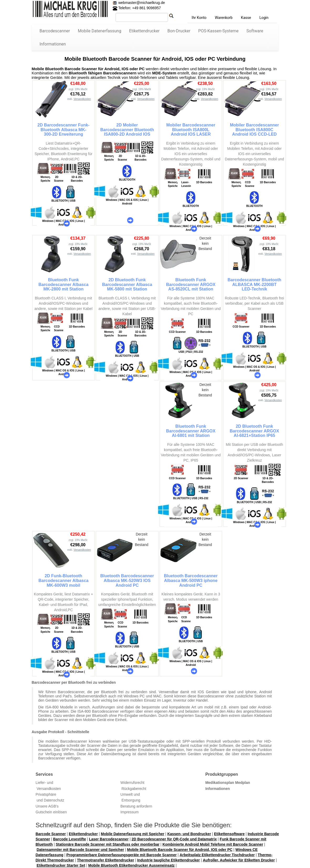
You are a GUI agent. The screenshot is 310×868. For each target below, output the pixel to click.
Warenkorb (224, 18)
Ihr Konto (199, 18)
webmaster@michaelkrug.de (141, 3)
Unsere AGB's (47, 806)
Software (255, 31)
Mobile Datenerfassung (99, 31)
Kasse (246, 18)
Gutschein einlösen (51, 812)
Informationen (53, 44)
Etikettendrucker (144, 31)
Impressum (130, 812)
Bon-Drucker (179, 31)
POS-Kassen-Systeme (218, 31)
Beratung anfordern (136, 806)
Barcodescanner (55, 31)
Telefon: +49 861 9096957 (137, 8)
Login (264, 18)
